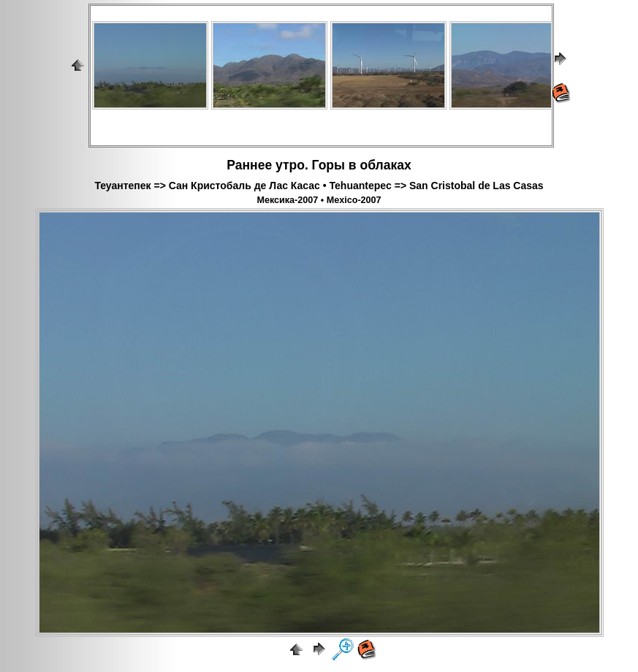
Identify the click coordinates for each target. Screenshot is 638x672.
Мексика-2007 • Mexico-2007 (319, 200)
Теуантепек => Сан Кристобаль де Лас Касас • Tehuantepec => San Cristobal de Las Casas (319, 186)
